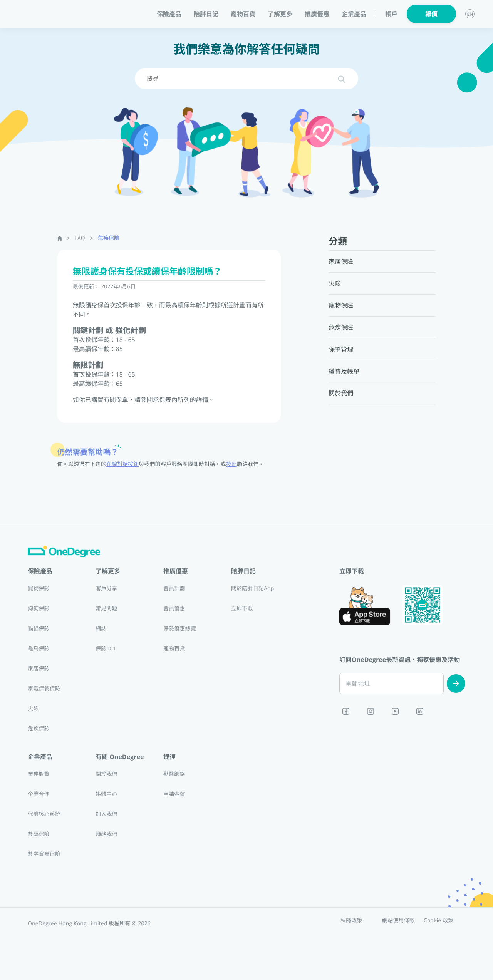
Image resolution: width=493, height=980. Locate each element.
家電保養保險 (44, 689)
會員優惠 (174, 609)
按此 (231, 464)
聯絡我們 (106, 834)
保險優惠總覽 (180, 629)
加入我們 (106, 814)
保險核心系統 (44, 814)
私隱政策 (351, 921)
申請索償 (174, 794)
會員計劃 (174, 589)
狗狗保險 (39, 609)
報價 (431, 14)
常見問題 (106, 609)
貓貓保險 (39, 629)
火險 (33, 709)
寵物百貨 (243, 14)
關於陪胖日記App (252, 589)
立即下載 (242, 609)
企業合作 (39, 794)
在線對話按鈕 (122, 464)
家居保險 (39, 669)
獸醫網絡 (174, 774)
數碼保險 (39, 834)
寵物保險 (39, 589)
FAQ (80, 238)
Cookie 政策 (439, 921)
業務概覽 (39, 774)
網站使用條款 (398, 921)
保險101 (106, 649)
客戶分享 (106, 589)
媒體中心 (106, 794)
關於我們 (106, 774)
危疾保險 (109, 238)
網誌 (101, 629)
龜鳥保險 (39, 649)
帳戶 (391, 14)
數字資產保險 (44, 854)
